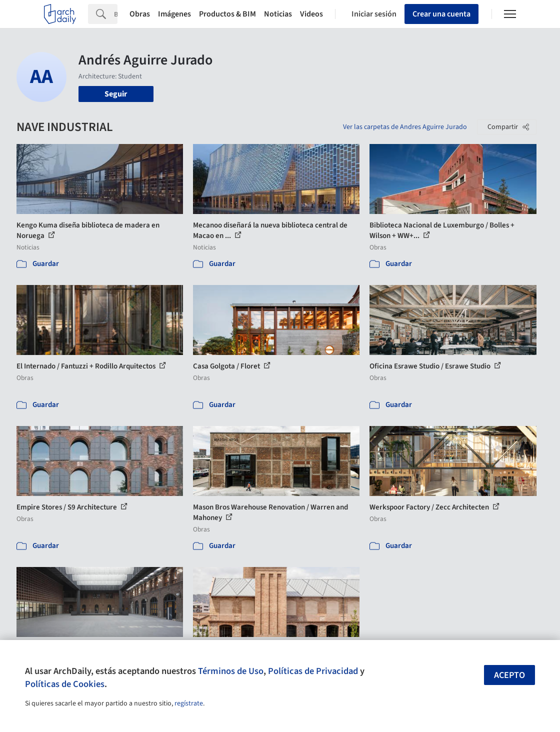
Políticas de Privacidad (313, 671)
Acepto (509, 675)
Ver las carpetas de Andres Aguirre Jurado (405, 127)
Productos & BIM (227, 14)
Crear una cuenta (441, 14)
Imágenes (174, 14)
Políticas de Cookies (65, 684)
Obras (140, 14)
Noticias (278, 14)
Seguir (116, 94)
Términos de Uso (231, 671)
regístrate (189, 703)
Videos (311, 14)
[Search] (116, 14)
